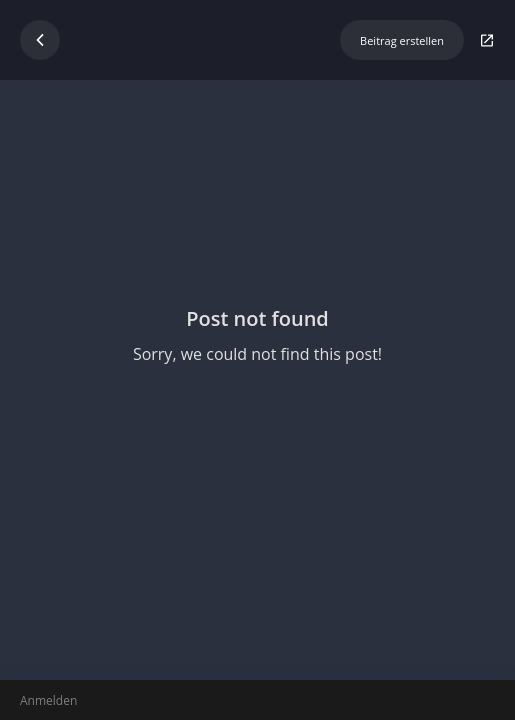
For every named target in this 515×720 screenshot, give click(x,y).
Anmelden (48, 700)
